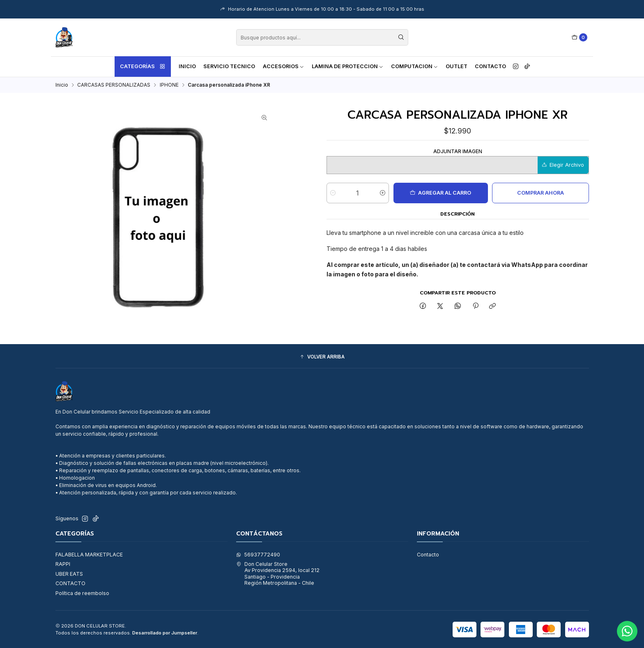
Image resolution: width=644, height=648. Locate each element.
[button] (322, 357)
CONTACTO (70, 583)
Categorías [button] (143, 67)
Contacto (490, 66)
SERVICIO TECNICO (229, 66)
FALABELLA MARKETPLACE (89, 555)
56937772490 (258, 555)
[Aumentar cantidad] (383, 193)
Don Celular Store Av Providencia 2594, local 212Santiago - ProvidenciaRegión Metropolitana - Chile (278, 573)
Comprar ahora (540, 193)
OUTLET (457, 66)
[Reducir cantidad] (333, 193)
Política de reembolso (82, 593)
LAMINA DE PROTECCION (348, 66)
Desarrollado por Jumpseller (165, 633)
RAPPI (63, 564)
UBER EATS (69, 574)
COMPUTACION (415, 66)
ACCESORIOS (284, 66)
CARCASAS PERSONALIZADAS (114, 85)
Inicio (187, 66)
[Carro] (580, 38)
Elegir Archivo (563, 165)
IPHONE (169, 85)
